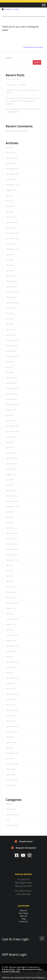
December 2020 (12, 426)
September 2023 (12, 303)
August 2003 (11, 785)
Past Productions (13, 815)
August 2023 (11, 308)
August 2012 (11, 667)
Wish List (24, 916)
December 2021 (12, 388)
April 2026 (10, 147)
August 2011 (11, 683)
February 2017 (12, 592)
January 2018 (11, 539)
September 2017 (12, 560)
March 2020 (11, 453)
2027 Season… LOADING (16, 85)
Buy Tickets (23, 913)
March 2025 (11, 217)
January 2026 (11, 163)
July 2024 (9, 254)
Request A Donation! (24, 848)
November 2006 (12, 753)
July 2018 (9, 512)
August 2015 (11, 624)
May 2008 (10, 737)
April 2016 (10, 614)
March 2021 (11, 421)
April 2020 (10, 447)
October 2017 (11, 555)
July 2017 (9, 565)
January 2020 (11, 464)
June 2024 (10, 260)
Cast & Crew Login (15, 939)
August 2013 (11, 651)
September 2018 (12, 506)
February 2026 (12, 158)
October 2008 (11, 732)
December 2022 (12, 340)
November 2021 (12, 394)
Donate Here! (24, 841)
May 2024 (10, 265)
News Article (11, 809)
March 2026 (11, 153)
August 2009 (11, 716)
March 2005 (11, 769)
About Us (24, 910)
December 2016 (12, 603)
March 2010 (11, 705)
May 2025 (10, 206)
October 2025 (11, 179)
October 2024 (11, 244)
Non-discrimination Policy (30, 969)
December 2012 (12, 662)
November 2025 (12, 174)
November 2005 (12, 764)
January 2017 (11, 598)
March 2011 (11, 689)
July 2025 (9, 195)
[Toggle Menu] (44, 5)
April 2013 (10, 657)
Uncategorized (12, 825)
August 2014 (11, 641)
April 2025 (10, 212)
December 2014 (12, 635)
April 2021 (10, 415)
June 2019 (10, 480)
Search (9, 58)
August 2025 (11, 190)
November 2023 (12, 292)
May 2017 (10, 576)
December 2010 (12, 694)
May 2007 (10, 748)
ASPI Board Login (14, 954)
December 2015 (12, 619)
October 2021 (11, 399)
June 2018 (10, 517)
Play (7, 820)
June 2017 (10, 571)
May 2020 (10, 442)
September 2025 (12, 185)
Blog (24, 919)
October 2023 (11, 297)
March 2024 (11, 276)
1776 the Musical (13, 79)
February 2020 (12, 458)
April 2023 (10, 324)
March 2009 (11, 721)
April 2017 (10, 582)
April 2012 (10, 673)
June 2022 (10, 362)
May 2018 (10, 523)
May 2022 (10, 367)
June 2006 (10, 758)
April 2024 (10, 271)
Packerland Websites (35, 978)
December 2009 (12, 710)
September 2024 (12, 249)
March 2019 (11, 490)
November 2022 (12, 346)
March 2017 (11, 587)
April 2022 (10, 372)
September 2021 (12, 405)
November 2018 (12, 501)
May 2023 (10, 319)
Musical (9, 804)
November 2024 (12, 238)
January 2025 (11, 228)
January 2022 (11, 383)
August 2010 (11, 699)
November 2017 (12, 549)
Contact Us (24, 921)
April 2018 (10, 528)
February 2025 (12, 222)
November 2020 (12, 431)
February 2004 (12, 780)
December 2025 (12, 169)
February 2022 (12, 378)
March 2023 (11, 330)
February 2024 (12, 281)
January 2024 (11, 287)
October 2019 (11, 469)
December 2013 (12, 646)
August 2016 (11, 608)
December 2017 (12, 544)
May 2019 (10, 485)
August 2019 (11, 474)
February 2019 (12, 496)
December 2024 (12, 233)
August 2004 (11, 775)
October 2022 (11, 351)
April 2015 (10, 630)
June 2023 (10, 313)
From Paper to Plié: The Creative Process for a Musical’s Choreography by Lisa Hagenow (22, 101)
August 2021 (11, 410)
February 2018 (12, 533)
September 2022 (12, 356)
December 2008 (12, 726)
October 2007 (11, 742)
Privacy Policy (8, 969)
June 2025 (10, 201)
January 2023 (11, 335)
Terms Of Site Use (11, 972)
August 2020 (11, 437)
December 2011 (12, 678)
